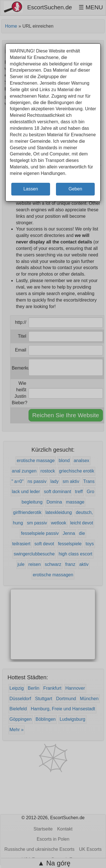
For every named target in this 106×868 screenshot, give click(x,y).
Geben (75, 189)
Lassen (31, 189)
